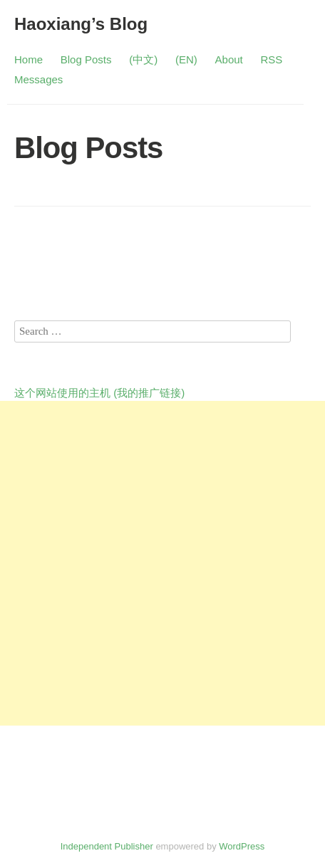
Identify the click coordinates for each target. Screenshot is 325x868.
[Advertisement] (162, 563)
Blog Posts (86, 59)
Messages (38, 79)
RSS (272, 59)
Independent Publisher (107, 846)
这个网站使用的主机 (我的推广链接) (99, 393)
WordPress (242, 846)
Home (29, 59)
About (229, 59)
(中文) (143, 59)
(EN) (186, 59)
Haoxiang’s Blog (81, 24)
